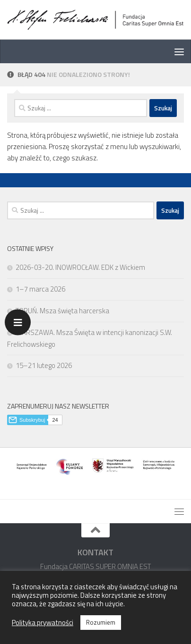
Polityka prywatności (43, 623)
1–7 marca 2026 (40, 289)
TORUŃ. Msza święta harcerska (62, 311)
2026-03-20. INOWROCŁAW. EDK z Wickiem (80, 267)
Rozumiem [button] (101, 622)
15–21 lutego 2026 (44, 365)
